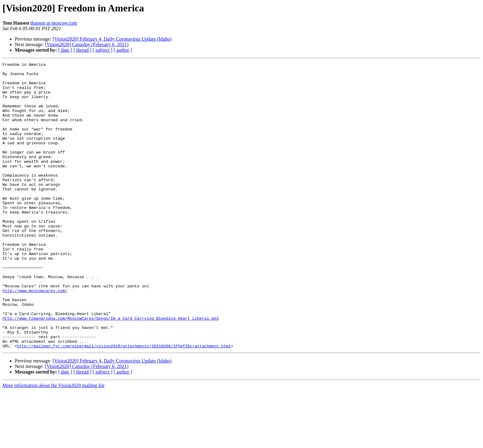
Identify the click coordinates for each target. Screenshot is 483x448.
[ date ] (65, 50)
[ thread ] (82, 50)
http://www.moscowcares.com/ (35, 337)
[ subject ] (103, 50)
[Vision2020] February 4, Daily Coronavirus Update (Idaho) (112, 39)
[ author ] (123, 50)
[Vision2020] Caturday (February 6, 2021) (87, 44)
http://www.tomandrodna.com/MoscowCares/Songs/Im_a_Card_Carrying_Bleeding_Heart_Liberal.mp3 (111, 370)
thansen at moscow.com (54, 23)
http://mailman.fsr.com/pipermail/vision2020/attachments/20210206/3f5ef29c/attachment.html (124, 403)
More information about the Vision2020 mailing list (53, 443)
